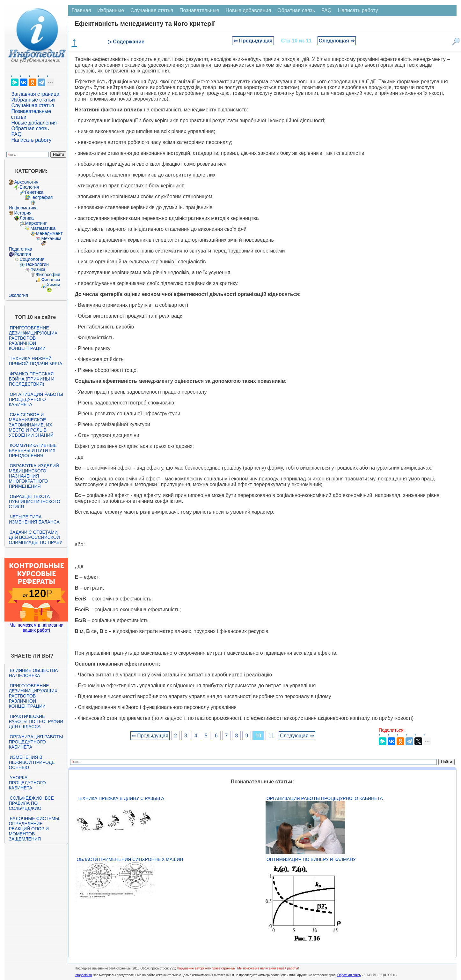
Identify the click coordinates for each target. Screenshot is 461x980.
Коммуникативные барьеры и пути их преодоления (33, 450)
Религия (22, 254)
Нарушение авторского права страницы (206, 968)
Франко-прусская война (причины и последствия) (31, 379)
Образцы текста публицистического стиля (34, 501)
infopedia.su (83, 975)
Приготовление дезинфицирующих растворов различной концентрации (33, 338)
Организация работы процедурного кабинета (36, 399)
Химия (53, 285)
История (23, 213)
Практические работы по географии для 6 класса (36, 721)
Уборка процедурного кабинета (27, 783)
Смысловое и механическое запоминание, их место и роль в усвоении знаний (31, 425)
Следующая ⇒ (337, 41)
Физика (38, 269)
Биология (29, 187)
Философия (48, 275)
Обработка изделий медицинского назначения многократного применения (34, 476)
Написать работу (31, 140)
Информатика (23, 208)
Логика (26, 218)
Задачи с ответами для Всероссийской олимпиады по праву (35, 537)
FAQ (16, 134)
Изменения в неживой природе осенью (32, 762)
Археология (26, 182)
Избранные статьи (33, 100)
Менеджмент (49, 233)
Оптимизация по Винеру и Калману (311, 859)
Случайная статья (33, 106)
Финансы (51, 280)
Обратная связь (30, 128)
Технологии (37, 264)
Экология (18, 295)
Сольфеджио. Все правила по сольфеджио (31, 803)
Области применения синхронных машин (130, 859)
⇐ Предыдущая (253, 41)
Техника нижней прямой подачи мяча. (36, 361)
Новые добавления (34, 123)
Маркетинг (36, 223)
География (41, 197)
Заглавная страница (35, 94)
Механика (51, 238)
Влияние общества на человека (33, 673)
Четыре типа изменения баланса (34, 519)
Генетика (34, 192)
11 (271, 736)
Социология (32, 259)
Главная (81, 10)
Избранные (111, 10)
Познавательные (199, 10)
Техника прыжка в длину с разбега (120, 798)
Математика (43, 228)
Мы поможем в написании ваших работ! (37, 628)
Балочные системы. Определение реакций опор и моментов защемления (34, 829)
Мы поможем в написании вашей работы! (268, 968)
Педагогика (20, 249)
